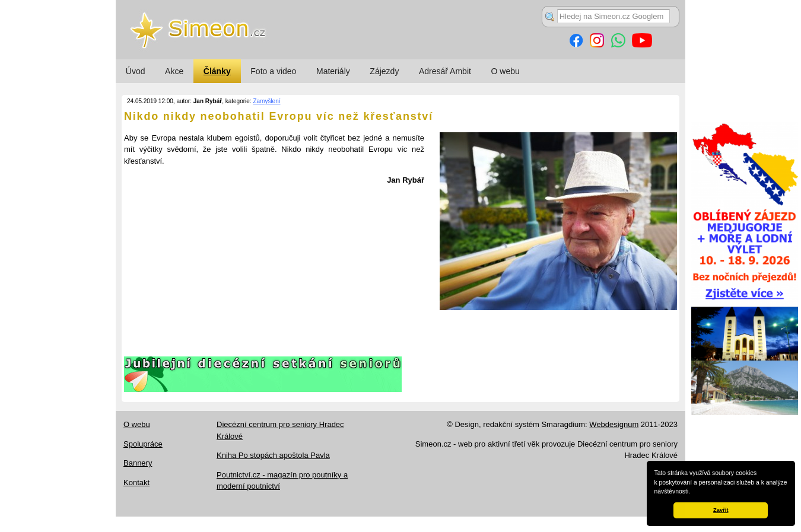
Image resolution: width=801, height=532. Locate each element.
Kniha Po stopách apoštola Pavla (273, 455)
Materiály (333, 71)
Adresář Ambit (445, 71)
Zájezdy (384, 71)
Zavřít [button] (721, 510)
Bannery (138, 463)
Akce (174, 71)
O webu (506, 71)
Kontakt (136, 482)
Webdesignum (614, 424)
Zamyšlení (266, 101)
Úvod (136, 71)
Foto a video (273, 71)
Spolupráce (143, 444)
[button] (693, 492)
